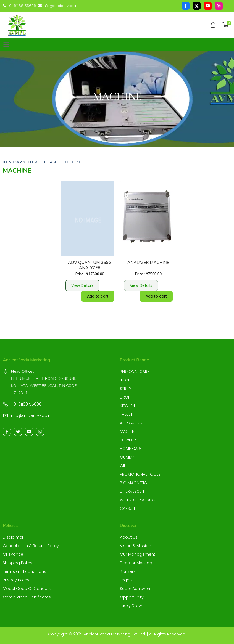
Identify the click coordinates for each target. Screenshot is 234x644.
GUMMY (127, 457)
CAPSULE (128, 508)
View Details (82, 285)
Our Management (138, 554)
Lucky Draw (131, 606)
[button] (226, 25)
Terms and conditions (24, 571)
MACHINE (128, 431)
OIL (123, 466)
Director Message (137, 563)
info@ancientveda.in (59, 6)
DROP (125, 397)
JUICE (125, 380)
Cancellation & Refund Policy (31, 546)
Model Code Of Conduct (27, 589)
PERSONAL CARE (135, 372)
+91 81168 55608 (19, 6)
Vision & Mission (136, 546)
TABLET (126, 414)
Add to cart (98, 296)
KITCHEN (127, 406)
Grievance (13, 554)
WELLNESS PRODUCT (138, 500)
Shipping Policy (18, 563)
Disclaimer (13, 537)
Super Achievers (136, 589)
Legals (126, 580)
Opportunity (132, 597)
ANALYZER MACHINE (148, 263)
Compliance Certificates (27, 597)
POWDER (128, 440)
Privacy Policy (16, 580)
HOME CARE (131, 449)
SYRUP (125, 389)
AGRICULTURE (132, 423)
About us (129, 537)
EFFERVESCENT (133, 491)
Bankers (128, 571)
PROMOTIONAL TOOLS (140, 474)
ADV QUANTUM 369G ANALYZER (90, 265)
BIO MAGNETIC (133, 483)
